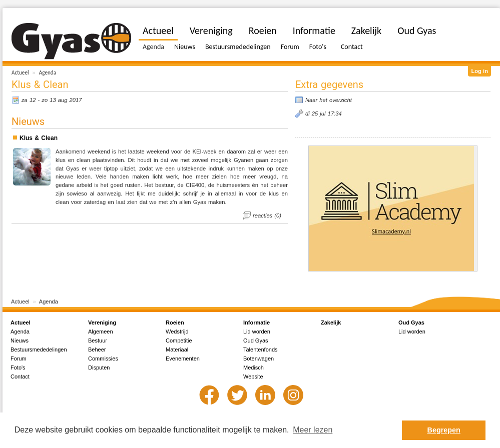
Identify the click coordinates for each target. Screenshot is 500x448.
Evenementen (183, 358)
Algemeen (101, 331)
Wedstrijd (177, 331)
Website (253, 376)
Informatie (314, 30)
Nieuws (185, 47)
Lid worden (257, 331)
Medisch (254, 367)
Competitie (179, 340)
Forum (290, 47)
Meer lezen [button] (313, 430)
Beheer (97, 349)
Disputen (99, 367)
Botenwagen (259, 358)
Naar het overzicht (329, 100)
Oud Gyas (417, 30)
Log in (479, 71)
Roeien (263, 30)
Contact (352, 47)
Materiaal (177, 349)
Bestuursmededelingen (238, 47)
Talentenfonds (261, 349)
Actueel (20, 72)
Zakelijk (366, 30)
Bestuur (98, 340)
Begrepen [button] (444, 430)
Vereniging (211, 30)
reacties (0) (267, 215)
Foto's (318, 47)
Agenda (48, 72)
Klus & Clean (39, 138)
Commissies (103, 358)
